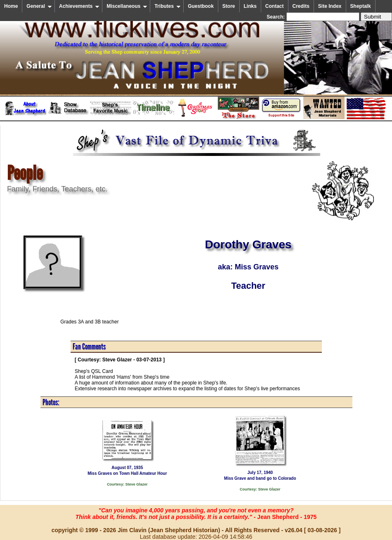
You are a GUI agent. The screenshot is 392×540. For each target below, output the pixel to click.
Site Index (330, 6)
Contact (275, 6)
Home (11, 6)
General (39, 6)
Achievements (79, 6)
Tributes (168, 6)
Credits (301, 6)
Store (229, 6)
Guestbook (201, 6)
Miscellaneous (127, 6)
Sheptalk (361, 6)
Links (250, 6)
